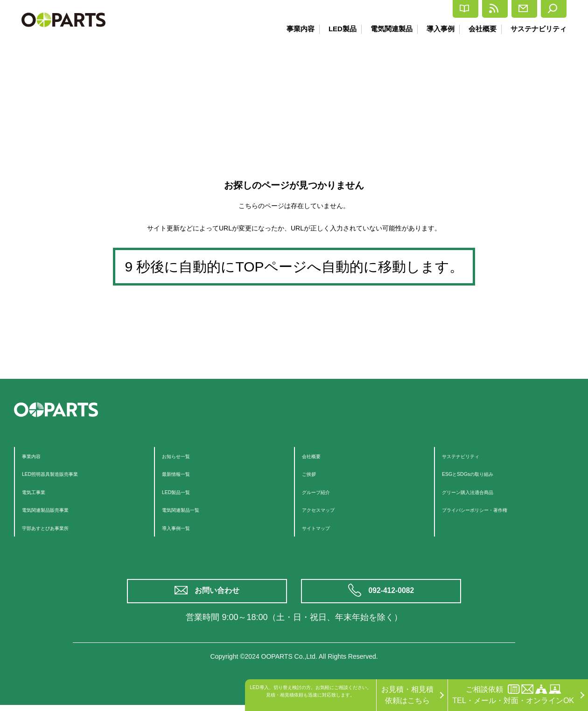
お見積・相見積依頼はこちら (407, 695)
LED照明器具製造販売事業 (66, 473)
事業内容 (292, 29)
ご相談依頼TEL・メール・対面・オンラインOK (513, 694)
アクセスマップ (328, 509)
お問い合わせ (219, 594)
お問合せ (496, 9)
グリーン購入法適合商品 (483, 491)
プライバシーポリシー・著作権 (494, 509)
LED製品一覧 (184, 491)
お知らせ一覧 (184, 456)
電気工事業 (41, 491)
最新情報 (439, 9)
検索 (547, 9)
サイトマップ (324, 527)
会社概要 (481, 29)
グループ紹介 (324, 491)
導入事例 (437, 29)
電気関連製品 (386, 29)
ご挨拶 (313, 473)
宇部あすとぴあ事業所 (59, 527)
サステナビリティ (539, 29)
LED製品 (335, 29)
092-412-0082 (393, 594)
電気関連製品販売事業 (59, 509)
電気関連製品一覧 (192, 509)
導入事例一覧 (184, 527)
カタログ (381, 9)
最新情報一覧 (184, 473)
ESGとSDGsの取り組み (482, 473)
